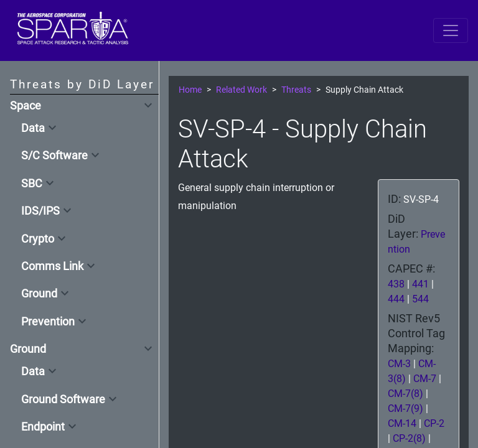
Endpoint (43, 427)
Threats (296, 90)
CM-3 (399, 364)
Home (190, 90)
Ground (39, 294)
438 (396, 284)
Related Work (241, 90)
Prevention (48, 322)
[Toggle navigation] (451, 30)
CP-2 (434, 423)
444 (396, 299)
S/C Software (54, 156)
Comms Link (52, 266)
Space (26, 106)
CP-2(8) (409, 438)
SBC (32, 184)
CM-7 (425, 379)
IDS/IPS (40, 211)
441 (420, 284)
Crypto (38, 239)
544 (420, 299)
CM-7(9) (405, 408)
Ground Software (63, 399)
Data (33, 128)
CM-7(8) (405, 394)
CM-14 (402, 423)
